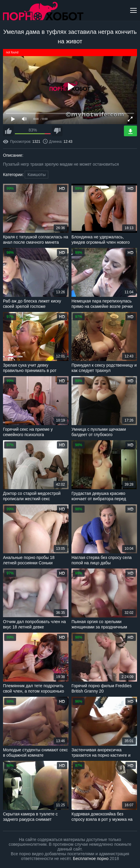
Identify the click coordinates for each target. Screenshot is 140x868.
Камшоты (36, 175)
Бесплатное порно (91, 859)
